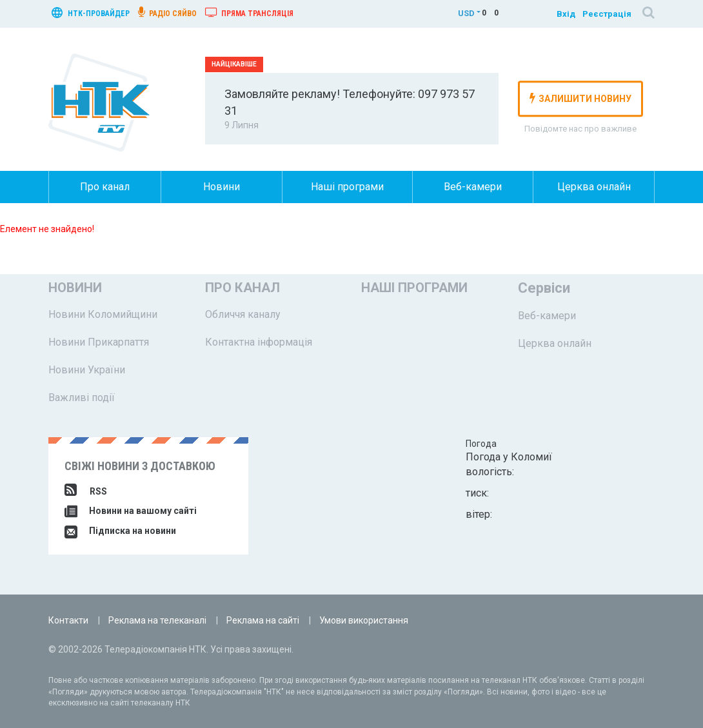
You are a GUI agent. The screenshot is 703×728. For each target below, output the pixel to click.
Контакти (68, 620)
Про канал (105, 187)
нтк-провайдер (91, 13)
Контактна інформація (259, 342)
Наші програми (347, 187)
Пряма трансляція (249, 12)
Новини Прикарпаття (99, 342)
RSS (86, 491)
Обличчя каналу (243, 314)
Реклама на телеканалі (157, 620)
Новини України (87, 370)
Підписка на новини (120, 531)
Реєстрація (607, 14)
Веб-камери (473, 187)
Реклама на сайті (263, 620)
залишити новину (580, 98)
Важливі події (82, 398)
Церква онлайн (594, 187)
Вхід (566, 14)
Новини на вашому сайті (131, 511)
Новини (222, 187)
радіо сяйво (167, 12)
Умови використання (364, 620)
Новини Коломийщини (103, 314)
